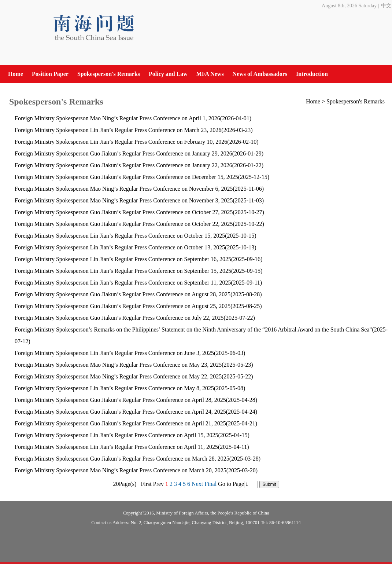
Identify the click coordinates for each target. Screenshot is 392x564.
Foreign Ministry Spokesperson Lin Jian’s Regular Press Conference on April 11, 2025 (116, 447)
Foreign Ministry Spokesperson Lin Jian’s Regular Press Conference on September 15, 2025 (123, 271)
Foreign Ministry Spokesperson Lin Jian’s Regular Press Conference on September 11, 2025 (123, 283)
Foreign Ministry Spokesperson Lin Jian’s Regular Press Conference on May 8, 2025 (114, 388)
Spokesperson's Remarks (109, 74)
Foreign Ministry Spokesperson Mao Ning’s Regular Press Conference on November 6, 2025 (124, 189)
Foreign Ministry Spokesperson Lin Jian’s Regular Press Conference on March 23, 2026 (118, 130)
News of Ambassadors (260, 74)
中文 (386, 6)
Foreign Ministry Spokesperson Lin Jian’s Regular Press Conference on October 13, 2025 (120, 247)
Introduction (312, 74)
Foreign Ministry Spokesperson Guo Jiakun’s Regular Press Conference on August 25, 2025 (123, 306)
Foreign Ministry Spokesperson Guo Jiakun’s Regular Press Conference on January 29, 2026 (123, 153)
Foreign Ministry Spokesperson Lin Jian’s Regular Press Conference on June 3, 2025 (114, 353)
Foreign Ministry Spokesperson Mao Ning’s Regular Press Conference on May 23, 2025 (118, 365)
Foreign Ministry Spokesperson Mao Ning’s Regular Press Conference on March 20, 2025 (121, 470)
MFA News (210, 74)
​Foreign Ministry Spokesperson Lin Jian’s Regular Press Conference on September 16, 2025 (123, 259)
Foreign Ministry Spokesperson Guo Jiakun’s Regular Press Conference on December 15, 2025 (126, 177)
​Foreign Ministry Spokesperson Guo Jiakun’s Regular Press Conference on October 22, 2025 (124, 224)
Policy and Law (168, 74)
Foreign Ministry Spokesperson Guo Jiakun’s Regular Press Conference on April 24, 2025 (120, 412)
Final (210, 484)
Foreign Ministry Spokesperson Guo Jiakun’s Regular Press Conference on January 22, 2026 (123, 165)
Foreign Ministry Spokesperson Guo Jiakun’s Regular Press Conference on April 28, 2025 (120, 400)
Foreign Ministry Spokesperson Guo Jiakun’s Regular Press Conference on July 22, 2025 (119, 318)
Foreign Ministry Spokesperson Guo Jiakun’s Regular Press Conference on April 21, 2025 (120, 423)
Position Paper (50, 74)
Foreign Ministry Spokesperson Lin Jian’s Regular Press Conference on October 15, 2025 (120, 236)
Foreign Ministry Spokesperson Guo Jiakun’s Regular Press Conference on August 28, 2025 (123, 294)
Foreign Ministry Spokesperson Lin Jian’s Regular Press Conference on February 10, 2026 (121, 142)
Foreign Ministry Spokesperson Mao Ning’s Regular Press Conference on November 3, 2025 (124, 200)
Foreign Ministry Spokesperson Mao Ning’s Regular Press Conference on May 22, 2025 (118, 376)
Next (197, 484)
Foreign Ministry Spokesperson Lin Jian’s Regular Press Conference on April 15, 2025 (117, 435)
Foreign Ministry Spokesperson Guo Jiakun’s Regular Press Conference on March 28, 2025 (122, 459)
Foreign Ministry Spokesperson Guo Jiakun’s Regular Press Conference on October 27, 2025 (124, 212)
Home (16, 74)
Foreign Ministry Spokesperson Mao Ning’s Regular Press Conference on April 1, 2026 (117, 118)
